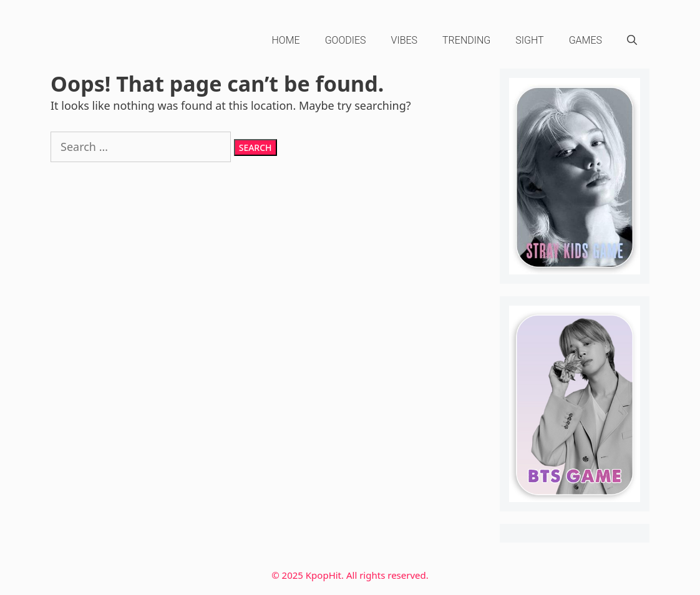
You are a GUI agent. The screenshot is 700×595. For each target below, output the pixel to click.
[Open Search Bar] (632, 41)
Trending (466, 40)
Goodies (346, 40)
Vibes (405, 40)
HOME (286, 40)
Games (586, 40)
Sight (529, 40)
